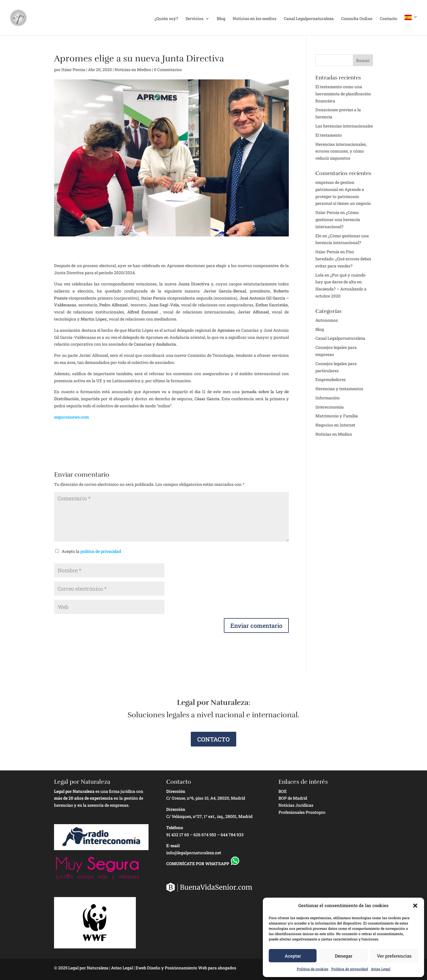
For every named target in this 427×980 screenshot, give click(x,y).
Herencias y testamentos (339, 389)
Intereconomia (330, 407)
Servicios (194, 19)
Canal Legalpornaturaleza (309, 19)
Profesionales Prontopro (302, 812)
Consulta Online (357, 19)
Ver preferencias (394, 956)
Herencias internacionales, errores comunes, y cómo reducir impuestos (341, 151)
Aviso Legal (381, 969)
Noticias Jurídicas (296, 805)
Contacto (388, 19)
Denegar (344, 956)
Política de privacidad (350, 969)
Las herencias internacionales (344, 126)
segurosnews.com (71, 417)
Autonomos (327, 320)
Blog (221, 19)
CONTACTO (213, 739)
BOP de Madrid (293, 798)
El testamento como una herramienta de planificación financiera (343, 94)
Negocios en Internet (335, 425)
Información (327, 398)
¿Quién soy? (166, 19)
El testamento (329, 135)
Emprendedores (331, 379)
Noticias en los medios (255, 19)
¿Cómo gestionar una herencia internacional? (338, 219)
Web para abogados (217, 968)
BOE (283, 791)
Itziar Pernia (73, 70)
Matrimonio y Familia (337, 416)
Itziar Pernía (327, 252)
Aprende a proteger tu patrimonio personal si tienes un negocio (343, 196)
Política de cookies (313, 969)
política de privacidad (101, 551)
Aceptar (293, 956)
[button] (415, 906)
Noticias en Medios (133, 70)
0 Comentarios (168, 70)
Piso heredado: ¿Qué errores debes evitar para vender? (343, 259)
